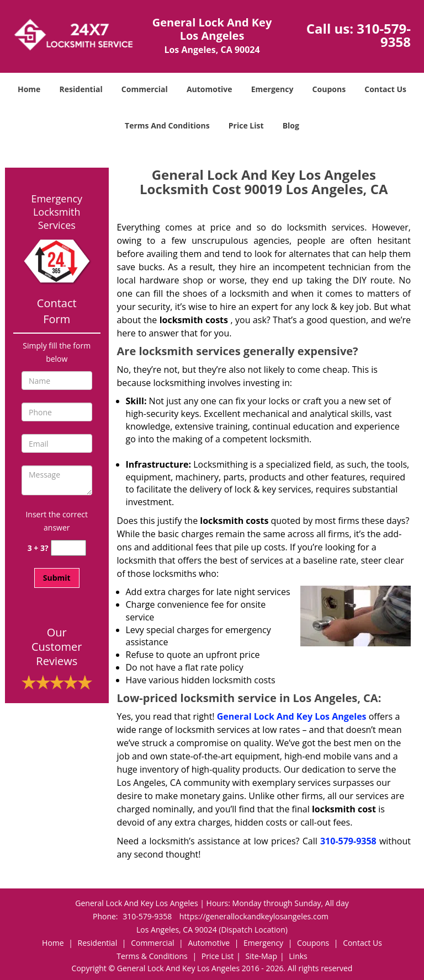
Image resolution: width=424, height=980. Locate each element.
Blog (291, 125)
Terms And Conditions (167, 125)
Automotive (210, 89)
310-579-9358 (384, 35)
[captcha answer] (68, 548)
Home (29, 89)
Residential (81, 89)
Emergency (272, 89)
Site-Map (261, 956)
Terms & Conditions (152, 956)
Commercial (145, 89)
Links (298, 956)
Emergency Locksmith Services (57, 212)
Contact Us (385, 89)
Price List (246, 125)
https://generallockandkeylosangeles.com (254, 916)
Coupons (329, 89)
